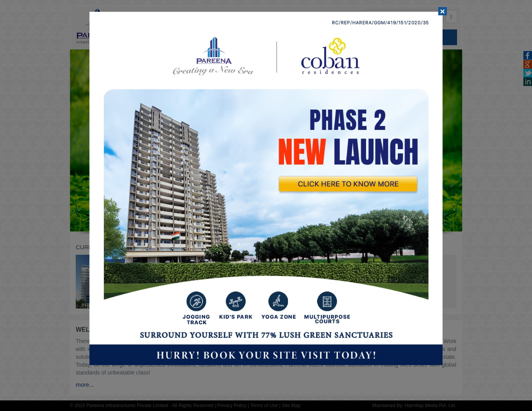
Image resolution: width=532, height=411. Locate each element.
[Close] (443, 11)
